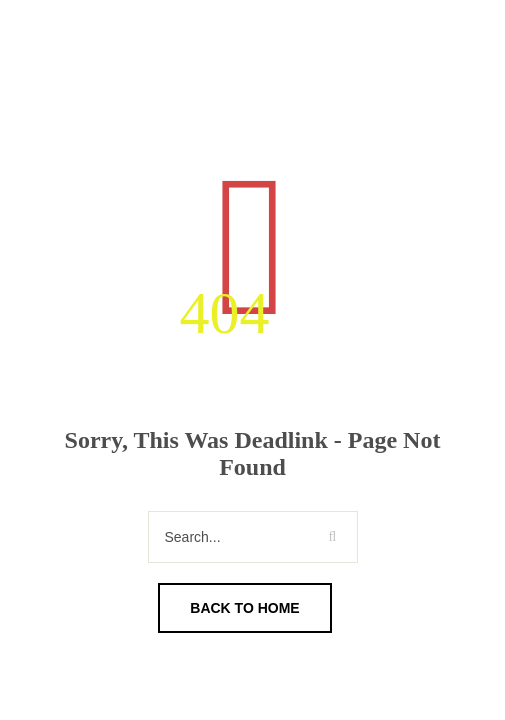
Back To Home (244, 608)
